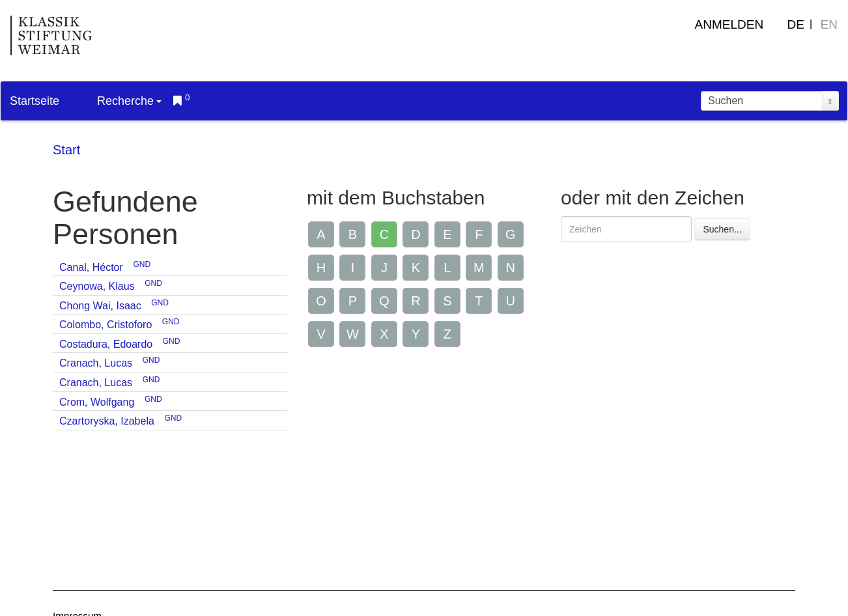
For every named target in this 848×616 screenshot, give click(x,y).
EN (829, 24)
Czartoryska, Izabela (107, 421)
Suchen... (722, 229)
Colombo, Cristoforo (106, 325)
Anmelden (729, 24)
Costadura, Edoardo (106, 344)
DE (796, 24)
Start (66, 150)
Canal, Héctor (91, 267)
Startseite (35, 101)
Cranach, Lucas (96, 363)
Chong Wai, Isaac (100, 306)
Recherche (129, 101)
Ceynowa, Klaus (97, 286)
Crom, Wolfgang (97, 402)
